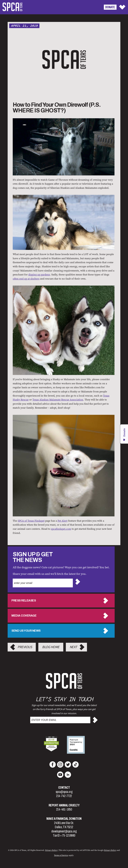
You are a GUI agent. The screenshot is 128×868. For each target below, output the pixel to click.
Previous (25, 647)
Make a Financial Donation (64, 819)
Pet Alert (62, 521)
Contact (64, 788)
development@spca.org (64, 831)
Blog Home (51, 647)
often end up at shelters (26, 279)
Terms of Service (61, 855)
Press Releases (24, 601)
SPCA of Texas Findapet (31, 521)
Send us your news (26, 631)
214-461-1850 (64, 809)
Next (73, 647)
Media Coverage (24, 616)
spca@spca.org (64, 792)
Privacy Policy (51, 850)
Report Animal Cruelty (64, 805)
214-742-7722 (64, 796)
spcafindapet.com (61, 529)
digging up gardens (39, 275)
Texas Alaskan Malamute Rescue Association (58, 400)
